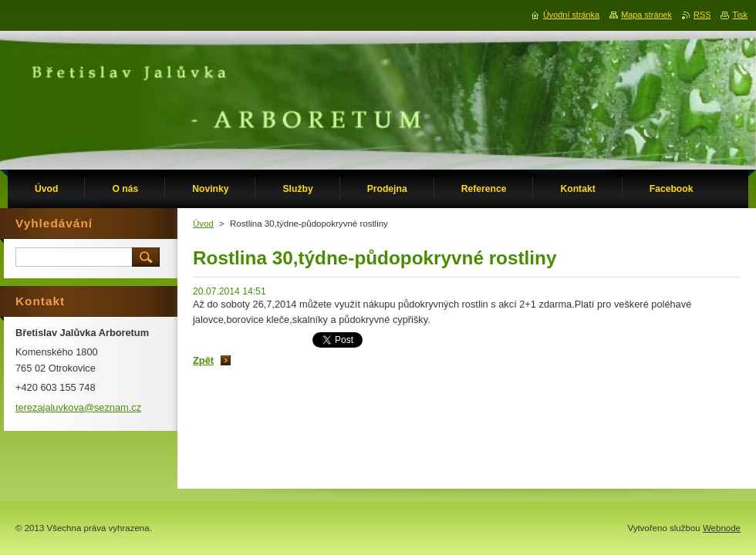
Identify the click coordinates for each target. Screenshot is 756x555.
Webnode (722, 528)
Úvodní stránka (571, 15)
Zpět (203, 360)
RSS (702, 15)
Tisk (740, 15)
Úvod (203, 224)
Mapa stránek (646, 15)
